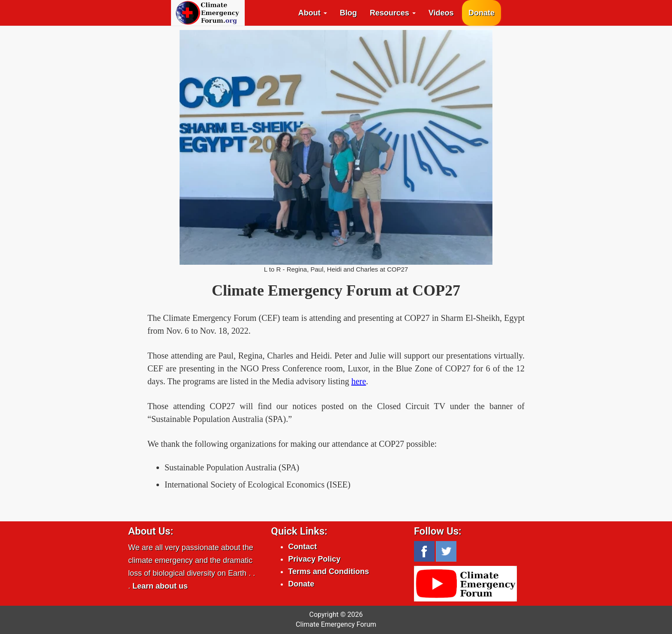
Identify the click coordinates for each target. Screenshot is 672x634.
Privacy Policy (314, 559)
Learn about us (160, 586)
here (359, 381)
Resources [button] (393, 13)
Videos (441, 13)
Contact (302, 547)
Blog (348, 13)
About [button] (313, 13)
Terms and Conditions (328, 571)
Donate (481, 13)
